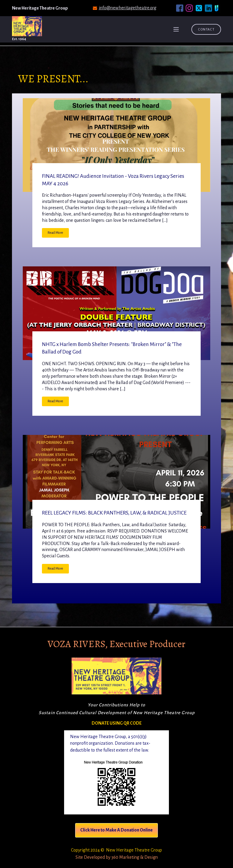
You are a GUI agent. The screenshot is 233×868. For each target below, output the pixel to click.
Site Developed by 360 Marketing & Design (117, 857)
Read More (55, 233)
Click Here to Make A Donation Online (116, 830)
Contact (206, 29)
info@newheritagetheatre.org (128, 8)
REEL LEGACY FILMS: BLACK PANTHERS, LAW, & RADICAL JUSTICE (114, 513)
